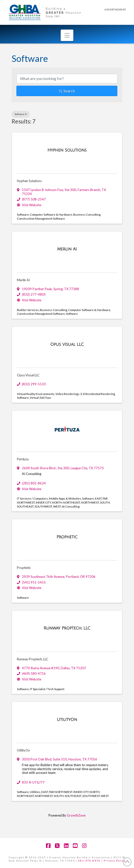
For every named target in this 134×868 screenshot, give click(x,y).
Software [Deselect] (21, 114)
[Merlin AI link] (67, 249)
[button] (67, 35)
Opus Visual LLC (28, 375)
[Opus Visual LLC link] (67, 345)
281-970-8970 (89, 861)
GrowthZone (76, 815)
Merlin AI (23, 280)
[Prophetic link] (67, 537)
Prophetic (24, 568)
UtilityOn (23, 750)
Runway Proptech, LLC (32, 659)
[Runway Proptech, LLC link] (67, 629)
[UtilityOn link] (67, 720)
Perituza (23, 459)
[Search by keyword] (67, 79)
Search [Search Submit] (67, 91)
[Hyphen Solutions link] (67, 151)
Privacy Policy (115, 861)
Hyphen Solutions (29, 181)
